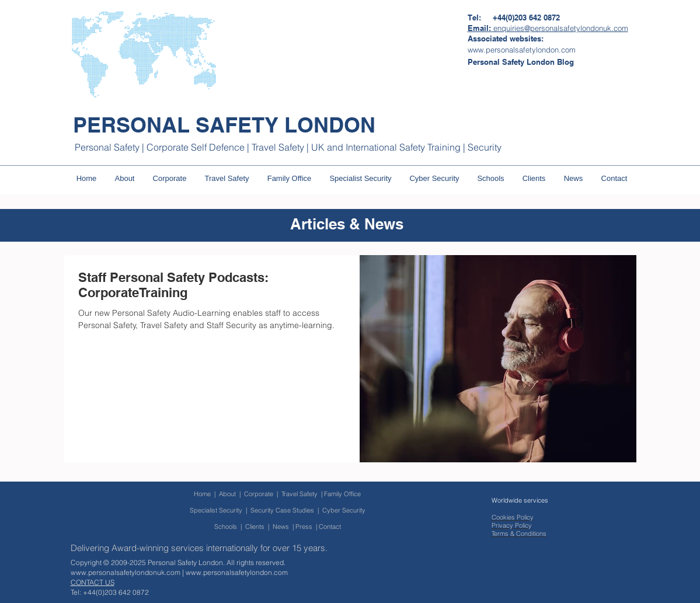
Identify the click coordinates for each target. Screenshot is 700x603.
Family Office (342, 494)
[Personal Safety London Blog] (521, 62)
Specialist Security (216, 510)
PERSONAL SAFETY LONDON (224, 125)
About (227, 494)
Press (304, 527)
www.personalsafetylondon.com (237, 572)
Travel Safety (299, 494)
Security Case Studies (282, 510)
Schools (226, 527)
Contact (330, 527)
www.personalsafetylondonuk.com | (128, 572)
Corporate (260, 494)
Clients (255, 527)
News (281, 527)
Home (202, 494)
